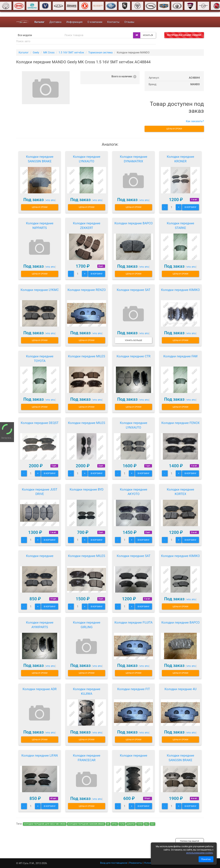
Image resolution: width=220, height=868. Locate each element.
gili (147, 824)
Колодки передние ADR (40, 689)
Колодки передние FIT (134, 689)
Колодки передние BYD (87, 489)
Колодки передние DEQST (40, 423)
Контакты (113, 22)
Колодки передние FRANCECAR (87, 758)
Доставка (55, 22)
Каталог (24, 52)
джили (131, 824)
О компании (95, 22)
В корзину (190, 207)
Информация (74, 22)
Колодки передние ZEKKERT (87, 226)
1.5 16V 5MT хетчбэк (71, 52)
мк (108, 824)
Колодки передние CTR (134, 356)
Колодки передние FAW (180, 356)
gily (152, 824)
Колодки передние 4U (180, 689)
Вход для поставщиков (114, 863)
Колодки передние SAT (134, 290)
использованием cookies (199, 853)
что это (50, 200)
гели (122, 824)
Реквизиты (136, 863)
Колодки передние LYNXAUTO (87, 159)
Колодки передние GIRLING (87, 625)
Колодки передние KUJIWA (87, 691)
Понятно (206, 859)
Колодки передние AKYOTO (134, 492)
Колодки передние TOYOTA (40, 359)
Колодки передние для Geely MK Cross (45, 824)
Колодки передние (40, 556)
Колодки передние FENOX (180, 423)
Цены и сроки (174, 129)
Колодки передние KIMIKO (180, 290)
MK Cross (49, 52)
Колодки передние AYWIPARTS (40, 625)
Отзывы (129, 22)
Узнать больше (133, 340)
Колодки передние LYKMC (40, 290)
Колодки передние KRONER (180, 159)
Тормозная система (100, 52)
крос (114, 824)
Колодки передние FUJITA (133, 622)
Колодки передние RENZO (87, 290)
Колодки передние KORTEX (180, 492)
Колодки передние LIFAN (40, 756)
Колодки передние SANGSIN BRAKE (40, 159)
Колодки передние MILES (87, 356)
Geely (36, 52)
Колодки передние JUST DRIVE (40, 492)
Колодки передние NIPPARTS (40, 226)
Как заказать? (195, 121)
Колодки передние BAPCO (134, 223)
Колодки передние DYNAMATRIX (134, 159)
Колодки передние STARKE (180, 226)
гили (140, 824)
